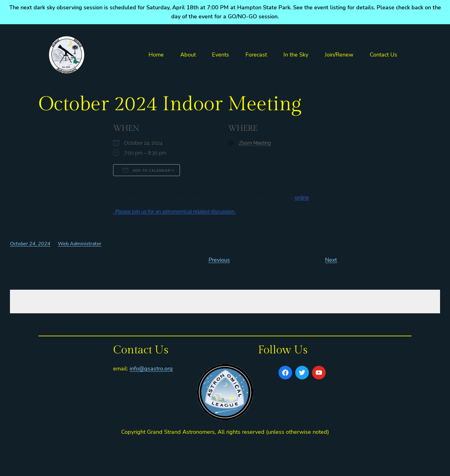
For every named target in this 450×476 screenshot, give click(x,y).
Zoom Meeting (255, 143)
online (302, 198)
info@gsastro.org (151, 369)
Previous (219, 260)
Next (331, 260)
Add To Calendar (147, 170)
